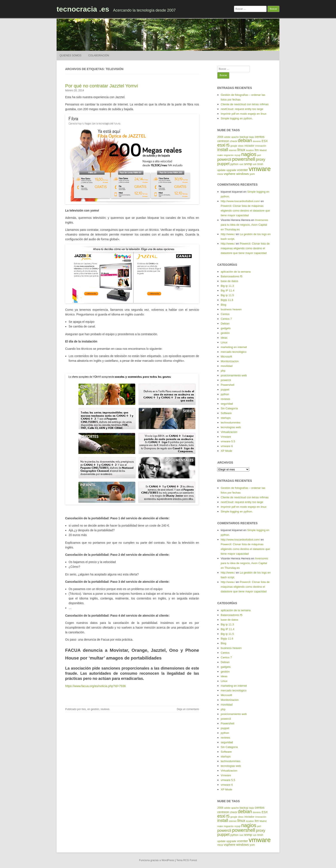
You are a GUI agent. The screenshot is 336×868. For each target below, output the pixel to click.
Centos (225, 314)
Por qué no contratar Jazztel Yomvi (102, 86)
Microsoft (226, 357)
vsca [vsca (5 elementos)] (220, 174)
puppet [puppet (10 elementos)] (223, 164)
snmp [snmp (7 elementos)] (248, 164)
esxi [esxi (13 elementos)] (221, 145)
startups (226, 418)
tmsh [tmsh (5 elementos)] (260, 164)
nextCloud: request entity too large (242, 109)
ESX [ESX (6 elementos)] (265, 141)
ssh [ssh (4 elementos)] (255, 164)
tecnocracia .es (83, 9)
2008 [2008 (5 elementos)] (220, 137)
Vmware (226, 437)
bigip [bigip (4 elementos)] (252, 137)
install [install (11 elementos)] (223, 150)
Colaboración (99, 56)
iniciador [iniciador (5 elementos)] (250, 146)
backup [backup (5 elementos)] (244, 137)
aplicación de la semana (236, 272)
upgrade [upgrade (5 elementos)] (231, 170)
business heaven (231, 309)
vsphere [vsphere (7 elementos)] (230, 174)
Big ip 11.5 (227, 295)
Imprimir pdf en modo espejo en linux (244, 114)
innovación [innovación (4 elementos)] (261, 146)
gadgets (226, 328)
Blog (223, 305)
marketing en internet (234, 347)
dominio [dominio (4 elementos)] (257, 141)
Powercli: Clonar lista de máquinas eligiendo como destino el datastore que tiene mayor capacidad (245, 211)
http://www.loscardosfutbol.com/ (240, 201)
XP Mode (226, 451)
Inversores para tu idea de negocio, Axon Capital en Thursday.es (244, 225)
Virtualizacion (229, 432)
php (223, 371)
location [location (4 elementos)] (250, 150)
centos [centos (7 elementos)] (260, 137)
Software (226, 413)
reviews (105, 709)
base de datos (229, 281)
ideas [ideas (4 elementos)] (241, 146)
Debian (225, 324)
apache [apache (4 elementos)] (235, 137)
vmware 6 (227, 446)
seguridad (227, 404)
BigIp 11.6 (227, 300)
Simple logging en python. (237, 118)
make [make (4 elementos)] (220, 155)
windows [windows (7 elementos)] (242, 174)
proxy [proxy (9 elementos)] (260, 159)
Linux (224, 342)
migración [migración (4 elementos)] (229, 155)
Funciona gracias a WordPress (157, 860)
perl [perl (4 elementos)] (259, 155)
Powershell (228, 385)
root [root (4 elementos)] (241, 164)
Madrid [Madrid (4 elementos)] (263, 150)
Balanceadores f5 (232, 276)
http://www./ (228, 234)
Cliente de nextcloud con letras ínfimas (245, 104)
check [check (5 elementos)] (233, 141)
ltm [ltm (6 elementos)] (257, 150)
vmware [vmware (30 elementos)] (260, 169)
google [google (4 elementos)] (234, 146)
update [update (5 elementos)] (221, 170)
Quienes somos (70, 56)
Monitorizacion (230, 361)
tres (84, 709)
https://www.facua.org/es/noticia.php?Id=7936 (95, 686)
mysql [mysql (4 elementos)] (237, 155)
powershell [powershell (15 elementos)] (244, 159)
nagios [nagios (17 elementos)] (249, 154)
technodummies (231, 423)
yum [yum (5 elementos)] (252, 174)
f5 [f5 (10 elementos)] (228, 145)
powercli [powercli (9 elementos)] (224, 159)
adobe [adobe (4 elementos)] (227, 137)
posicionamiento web (234, 375)
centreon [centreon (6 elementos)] (223, 141)
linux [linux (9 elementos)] (241, 150)
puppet (225, 390)
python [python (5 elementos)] (234, 164)
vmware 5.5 (228, 441)
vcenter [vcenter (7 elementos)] (242, 170)
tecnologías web (231, 427)
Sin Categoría (229, 408)
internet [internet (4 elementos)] (233, 150)
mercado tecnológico (234, 352)
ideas (224, 338)
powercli (226, 380)
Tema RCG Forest (187, 860)
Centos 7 (226, 319)
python (225, 394)
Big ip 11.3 (227, 286)
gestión (95, 709)
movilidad (227, 366)
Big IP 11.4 (227, 291)
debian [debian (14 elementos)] (245, 140)
